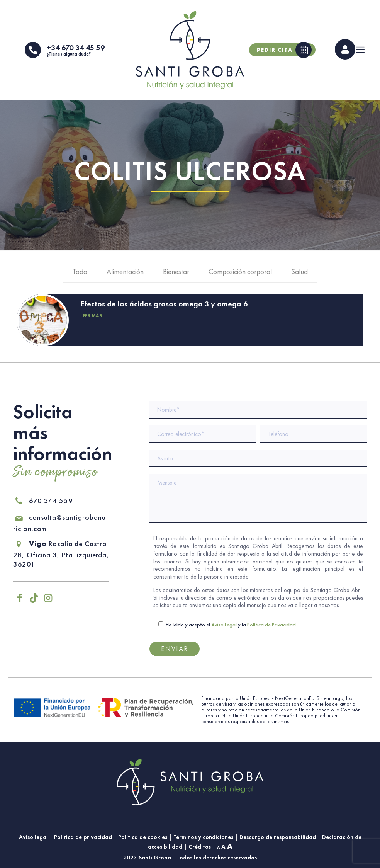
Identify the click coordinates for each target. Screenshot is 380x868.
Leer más (91, 317)
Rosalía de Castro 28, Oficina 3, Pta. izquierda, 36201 (60, 554)
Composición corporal (240, 273)
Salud (299, 273)
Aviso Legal (224, 625)
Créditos (200, 847)
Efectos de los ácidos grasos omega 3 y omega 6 (164, 305)
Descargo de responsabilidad (278, 837)
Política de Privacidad (271, 625)
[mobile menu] (360, 51)
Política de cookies (143, 837)
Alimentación (125, 273)
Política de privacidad (83, 837)
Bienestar (176, 273)
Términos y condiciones (203, 837)
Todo (80, 273)
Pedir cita (284, 51)
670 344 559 (43, 501)
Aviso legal (33, 837)
